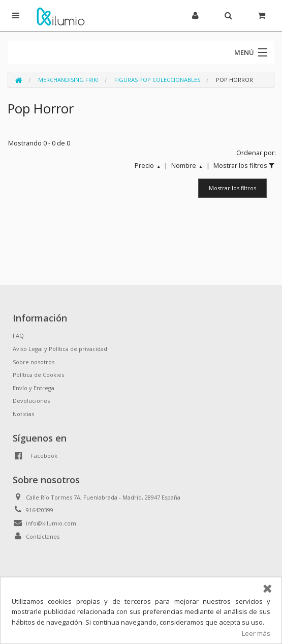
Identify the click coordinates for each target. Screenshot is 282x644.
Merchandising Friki (68, 80)
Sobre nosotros (34, 362)
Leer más (256, 633)
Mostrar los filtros (232, 188)
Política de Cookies (38, 375)
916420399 (40, 510)
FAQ (18, 335)
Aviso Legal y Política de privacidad (60, 349)
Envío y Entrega (34, 388)
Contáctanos (43, 536)
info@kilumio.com (51, 523)
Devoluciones (31, 401)
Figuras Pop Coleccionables (157, 80)
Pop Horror (234, 80)
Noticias (23, 414)
